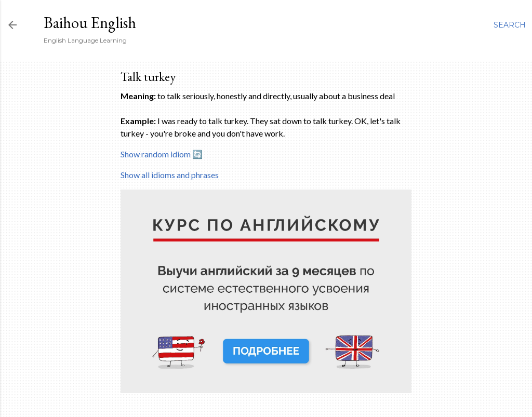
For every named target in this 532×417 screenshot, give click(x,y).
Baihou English (90, 23)
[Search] (510, 25)
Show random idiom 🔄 (162, 154)
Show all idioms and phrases (170, 175)
